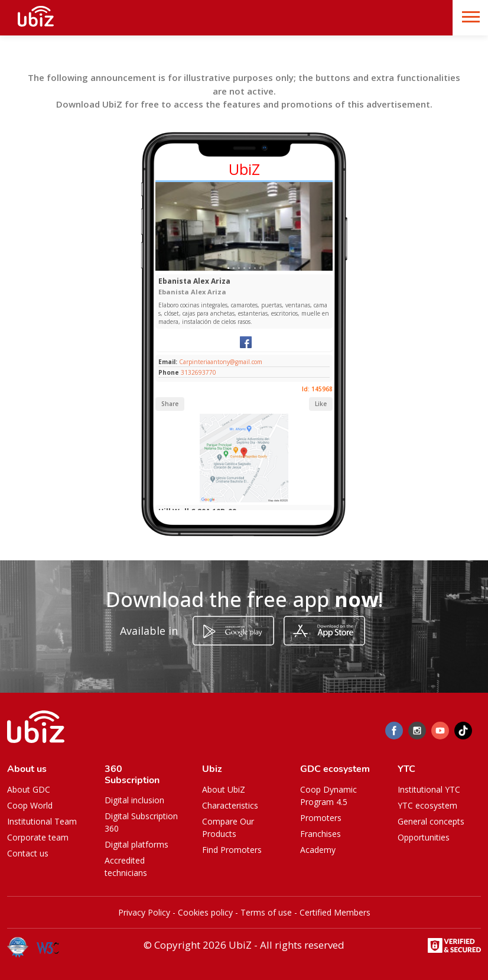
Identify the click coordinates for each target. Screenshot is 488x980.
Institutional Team (42, 821)
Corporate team (38, 837)
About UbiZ (224, 789)
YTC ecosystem (427, 805)
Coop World (30, 805)
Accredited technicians (126, 867)
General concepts (431, 821)
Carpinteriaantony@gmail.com (220, 362)
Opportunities (424, 837)
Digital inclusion (134, 800)
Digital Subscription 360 (141, 822)
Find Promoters (232, 850)
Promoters (321, 818)
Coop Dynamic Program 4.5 (328, 796)
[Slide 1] (228, 268)
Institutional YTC (429, 789)
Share (170, 404)
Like (321, 404)
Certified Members (335, 912)
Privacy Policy (144, 912)
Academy (318, 850)
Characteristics (230, 805)
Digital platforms (136, 844)
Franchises (321, 834)
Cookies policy (205, 912)
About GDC (29, 789)
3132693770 (199, 372)
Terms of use (266, 912)
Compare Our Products (228, 828)
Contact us (28, 853)
